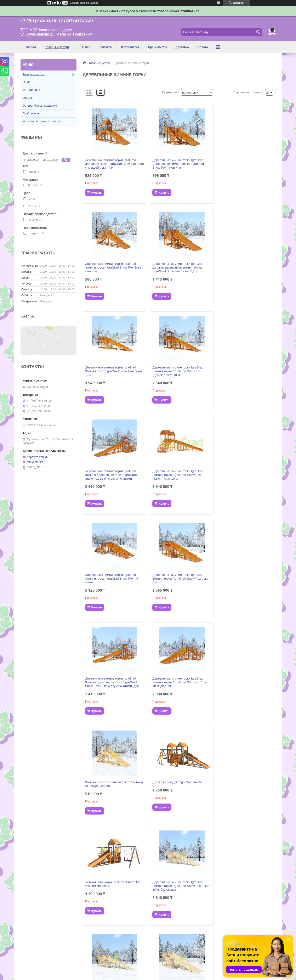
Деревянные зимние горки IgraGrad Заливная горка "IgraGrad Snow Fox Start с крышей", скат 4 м (111, 164)
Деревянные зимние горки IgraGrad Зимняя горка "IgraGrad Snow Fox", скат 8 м (110, 475)
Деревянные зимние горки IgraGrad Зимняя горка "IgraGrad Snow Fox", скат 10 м (176, 267)
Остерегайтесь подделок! (40, 106)
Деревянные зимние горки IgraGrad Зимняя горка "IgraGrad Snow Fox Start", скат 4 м (242, 164)
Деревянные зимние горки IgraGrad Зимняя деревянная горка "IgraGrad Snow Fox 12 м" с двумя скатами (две (178, 475)
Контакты (106, 47)
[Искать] (258, 32)
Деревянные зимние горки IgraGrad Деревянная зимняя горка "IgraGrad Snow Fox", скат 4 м (176, 164)
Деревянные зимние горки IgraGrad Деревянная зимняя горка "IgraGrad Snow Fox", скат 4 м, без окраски (242, 889)
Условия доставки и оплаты (41, 121)
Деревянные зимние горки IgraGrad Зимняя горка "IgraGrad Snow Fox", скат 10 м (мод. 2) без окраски (110, 889)
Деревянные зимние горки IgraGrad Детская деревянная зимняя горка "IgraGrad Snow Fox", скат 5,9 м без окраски (242, 784)
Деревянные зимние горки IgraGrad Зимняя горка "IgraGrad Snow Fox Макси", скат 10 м (176, 371)
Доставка (182, 47)
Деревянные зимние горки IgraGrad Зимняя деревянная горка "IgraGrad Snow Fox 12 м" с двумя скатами (111, 371)
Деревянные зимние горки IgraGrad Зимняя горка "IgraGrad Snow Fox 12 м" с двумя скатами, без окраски (113, 782)
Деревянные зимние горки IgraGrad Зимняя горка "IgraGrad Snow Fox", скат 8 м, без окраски (242, 678)
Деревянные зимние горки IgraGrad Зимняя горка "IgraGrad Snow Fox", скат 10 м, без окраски (110, 678)
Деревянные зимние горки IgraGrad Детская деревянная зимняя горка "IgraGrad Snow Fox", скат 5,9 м (110, 267)
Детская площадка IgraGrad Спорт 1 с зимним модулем (244, 577)
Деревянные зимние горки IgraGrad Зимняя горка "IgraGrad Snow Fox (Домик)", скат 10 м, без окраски (176, 678)
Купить (97, 193)
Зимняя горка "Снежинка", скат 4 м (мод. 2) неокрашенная (110, 577)
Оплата (203, 47)
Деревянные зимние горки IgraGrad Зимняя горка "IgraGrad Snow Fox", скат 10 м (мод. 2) (242, 475)
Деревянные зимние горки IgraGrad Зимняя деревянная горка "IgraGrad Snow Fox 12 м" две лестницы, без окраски (177, 784)
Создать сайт (78, 3)
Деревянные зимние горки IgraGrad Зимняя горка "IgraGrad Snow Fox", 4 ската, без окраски (177, 889)
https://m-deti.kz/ (38, 457)
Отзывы (28, 98)
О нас (86, 47)
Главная (31, 47)
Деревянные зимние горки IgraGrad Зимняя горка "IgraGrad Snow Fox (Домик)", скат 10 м (242, 267)
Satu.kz (166, 972)
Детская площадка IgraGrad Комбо (176, 575)
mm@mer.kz (35, 462)
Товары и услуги (57, 47)
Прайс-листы (158, 47)
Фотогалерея (130, 47)
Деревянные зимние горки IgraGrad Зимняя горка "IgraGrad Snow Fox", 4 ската (243, 371)
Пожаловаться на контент (162, 976)
